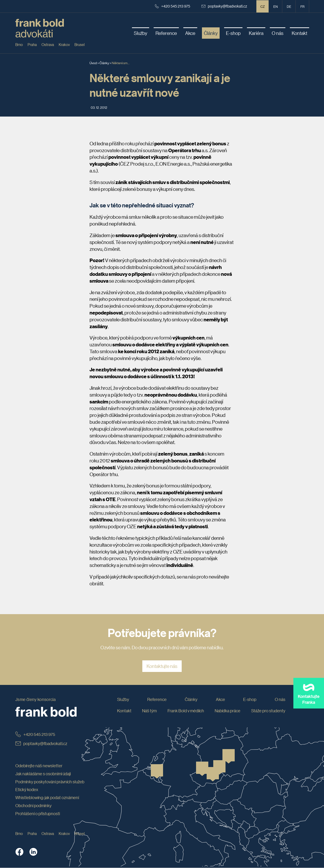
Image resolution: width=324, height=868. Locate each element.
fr (302, 6)
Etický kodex (27, 790)
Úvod (93, 63)
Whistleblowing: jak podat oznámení (47, 797)
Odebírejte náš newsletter (39, 766)
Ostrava (48, 44)
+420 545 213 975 (172, 6)
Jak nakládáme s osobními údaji (43, 774)
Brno (19, 44)
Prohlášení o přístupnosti (38, 813)
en (276, 6)
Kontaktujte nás (162, 666)
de (289, 6)
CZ (263, 6)
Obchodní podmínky (33, 805)
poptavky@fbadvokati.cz (224, 6)
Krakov (64, 44)
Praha (32, 44)
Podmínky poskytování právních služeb (50, 782)
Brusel (80, 44)
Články (104, 63)
